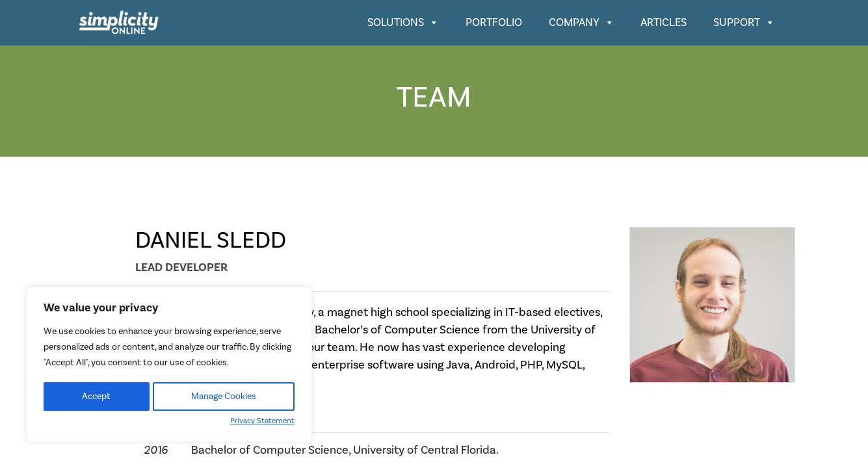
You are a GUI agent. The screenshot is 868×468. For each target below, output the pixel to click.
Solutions (403, 23)
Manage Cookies (224, 396)
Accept (96, 396)
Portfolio (494, 23)
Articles (664, 23)
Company (582, 23)
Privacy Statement (262, 421)
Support (744, 23)
